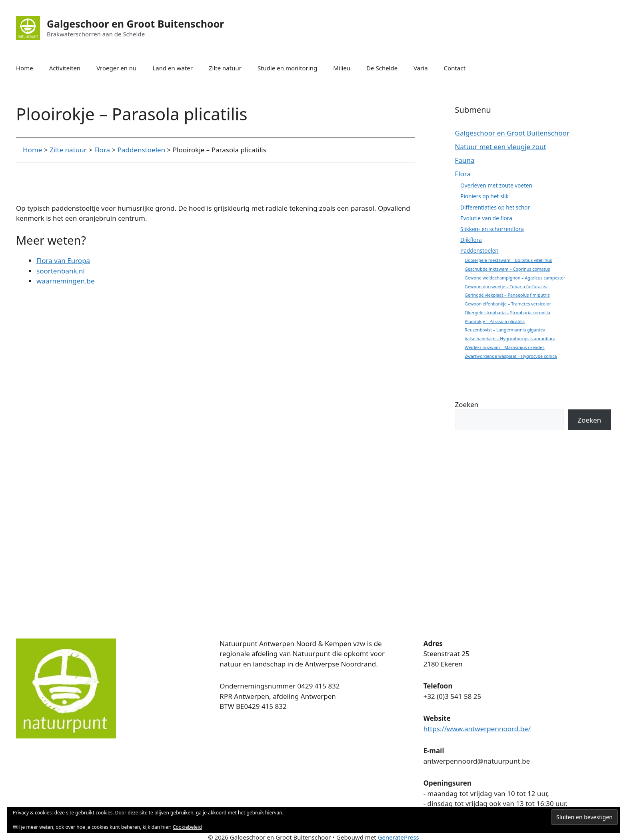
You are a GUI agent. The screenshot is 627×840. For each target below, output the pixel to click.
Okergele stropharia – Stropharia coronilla (507, 312)
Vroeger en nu (116, 68)
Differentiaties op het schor (495, 207)
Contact (455, 68)
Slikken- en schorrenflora (492, 229)
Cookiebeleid (187, 827)
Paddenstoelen (479, 250)
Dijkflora (471, 240)
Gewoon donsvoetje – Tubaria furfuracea (506, 286)
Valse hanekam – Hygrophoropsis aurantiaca (510, 338)
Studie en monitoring (287, 68)
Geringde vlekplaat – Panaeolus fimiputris (507, 295)
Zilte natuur (225, 68)
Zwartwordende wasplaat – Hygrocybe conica (511, 356)
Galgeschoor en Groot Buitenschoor (135, 24)
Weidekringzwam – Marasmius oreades (505, 347)
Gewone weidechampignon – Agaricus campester (515, 278)
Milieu (342, 68)
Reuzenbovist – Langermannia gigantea (505, 330)
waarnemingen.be (66, 281)
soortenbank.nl (61, 271)
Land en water (173, 68)
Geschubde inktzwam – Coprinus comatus (507, 269)
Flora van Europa (63, 260)
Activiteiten (65, 68)
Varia (421, 68)
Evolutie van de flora (486, 218)
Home (25, 68)
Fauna (465, 160)
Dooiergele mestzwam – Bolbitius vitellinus (508, 260)
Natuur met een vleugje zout (501, 147)
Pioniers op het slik (484, 196)
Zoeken (467, 404)
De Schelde (382, 68)
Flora (463, 174)
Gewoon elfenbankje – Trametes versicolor (508, 304)
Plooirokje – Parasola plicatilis (495, 321)
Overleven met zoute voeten (496, 185)
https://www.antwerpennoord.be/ (477, 729)
